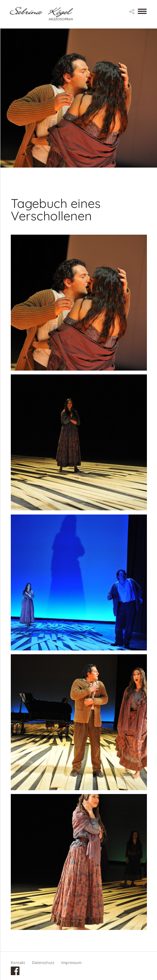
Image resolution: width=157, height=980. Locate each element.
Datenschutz (43, 962)
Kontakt (18, 962)
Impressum (71, 962)
